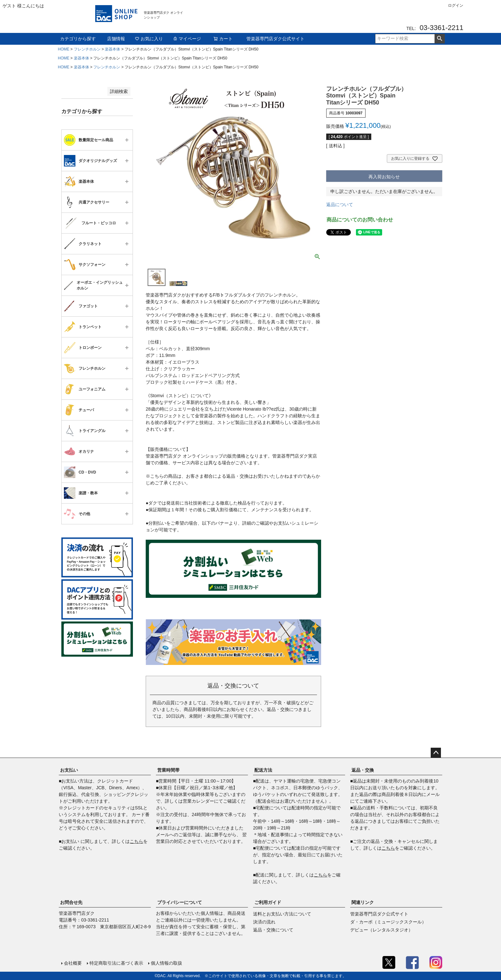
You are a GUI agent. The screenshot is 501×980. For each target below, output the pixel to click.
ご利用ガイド (268, 902)
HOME (64, 49)
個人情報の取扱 (166, 963)
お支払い (69, 770)
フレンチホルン (87, 49)
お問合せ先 (71, 902)
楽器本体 (112, 49)
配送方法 (263, 770)
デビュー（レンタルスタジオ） (382, 930)
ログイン (456, 5)
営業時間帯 (168, 770)
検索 (439, 39)
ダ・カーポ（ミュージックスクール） (388, 922)
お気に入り (149, 39)
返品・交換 (363, 770)
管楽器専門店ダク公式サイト (275, 39)
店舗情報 (116, 39)
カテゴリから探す (78, 39)
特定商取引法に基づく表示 (116, 963)
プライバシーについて (180, 902)
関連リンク (363, 902)
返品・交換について (273, 930)
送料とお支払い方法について (282, 914)
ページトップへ (436, 753)
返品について (340, 204)
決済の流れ (264, 922)
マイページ (187, 39)
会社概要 (73, 963)
